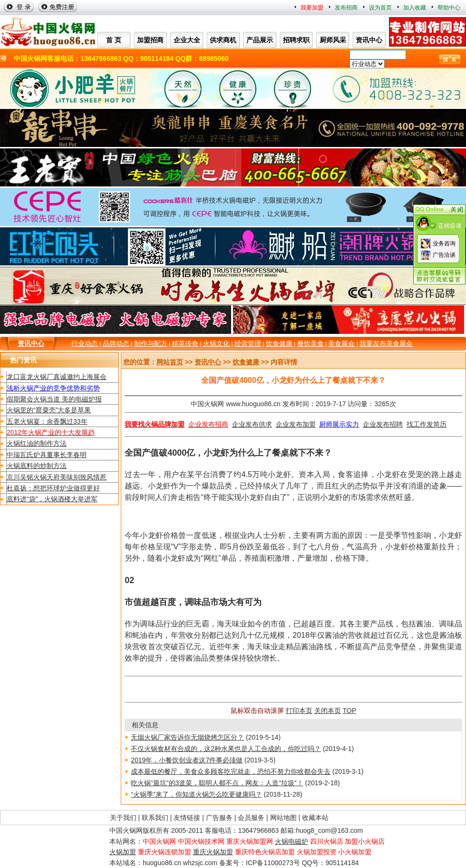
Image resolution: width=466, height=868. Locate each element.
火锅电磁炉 (291, 841)
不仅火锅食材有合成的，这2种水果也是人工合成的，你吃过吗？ (226, 749)
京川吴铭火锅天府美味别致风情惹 (57, 477)
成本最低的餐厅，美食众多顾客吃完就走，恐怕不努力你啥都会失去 (231, 771)
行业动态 (85, 343)
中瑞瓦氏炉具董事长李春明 (47, 455)
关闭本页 (328, 711)
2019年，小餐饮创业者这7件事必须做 (187, 760)
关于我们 (123, 818)
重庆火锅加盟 (213, 852)
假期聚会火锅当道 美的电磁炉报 (54, 399)
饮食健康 (279, 343)
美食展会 (341, 343)
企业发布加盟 (296, 424)
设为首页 (380, 8)
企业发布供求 (252, 424)
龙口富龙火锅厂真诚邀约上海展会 (57, 377)
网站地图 (283, 818)
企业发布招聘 (383, 424)
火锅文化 (216, 343)
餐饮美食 (311, 343)
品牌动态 (116, 343)
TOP (350, 711)
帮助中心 (449, 8)
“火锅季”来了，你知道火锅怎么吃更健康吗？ (196, 794)
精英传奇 (185, 343)
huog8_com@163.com (329, 830)
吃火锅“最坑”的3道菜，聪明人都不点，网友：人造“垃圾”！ (217, 783)
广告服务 (219, 818)
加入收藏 (415, 8)
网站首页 (170, 362)
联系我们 (155, 818)
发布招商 (346, 8)
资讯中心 (31, 343)
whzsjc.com (200, 863)
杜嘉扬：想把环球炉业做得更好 (53, 488)
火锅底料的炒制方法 (37, 466)
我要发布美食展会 (386, 343)
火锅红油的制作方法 (37, 443)
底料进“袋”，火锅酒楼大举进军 (52, 499)
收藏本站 (315, 818)
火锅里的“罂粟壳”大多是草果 (49, 410)
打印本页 (299, 711)
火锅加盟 (123, 852)
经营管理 (248, 343)
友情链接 (187, 818)
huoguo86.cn (162, 863)
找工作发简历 (427, 424)
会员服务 (251, 818)
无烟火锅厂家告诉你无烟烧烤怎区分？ (187, 737)
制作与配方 (151, 343)
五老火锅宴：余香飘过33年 (47, 421)
